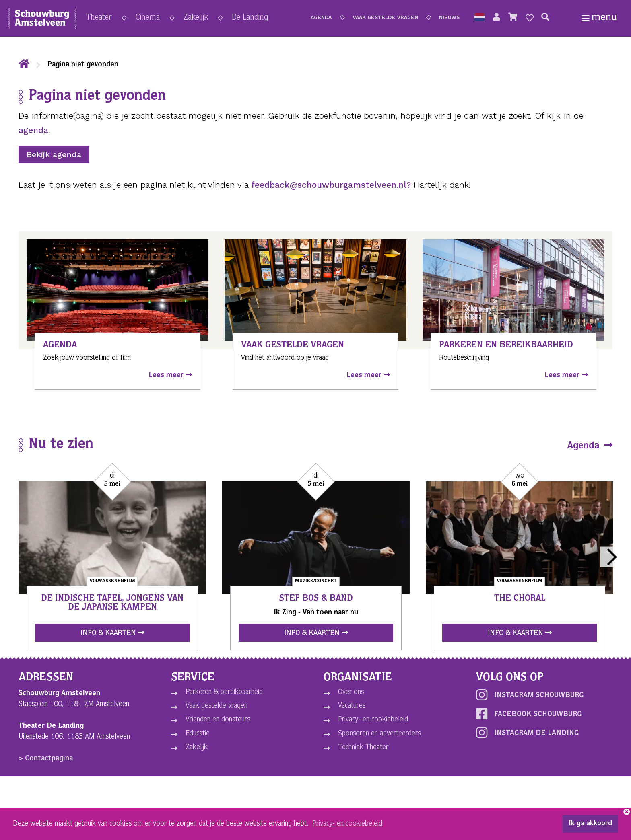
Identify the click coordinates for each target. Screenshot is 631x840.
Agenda (321, 18)
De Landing (250, 18)
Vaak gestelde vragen (385, 18)
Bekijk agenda (54, 154)
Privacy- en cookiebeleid (373, 720)
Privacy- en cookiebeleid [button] (347, 824)
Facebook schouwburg (529, 714)
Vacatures (352, 706)
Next (610, 557)
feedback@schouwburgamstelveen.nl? (331, 185)
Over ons (351, 692)
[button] (479, 18)
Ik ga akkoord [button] (590, 824)
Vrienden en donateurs (218, 720)
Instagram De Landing (527, 733)
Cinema (148, 18)
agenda (33, 130)
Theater (99, 18)
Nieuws (449, 18)
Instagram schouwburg (530, 695)
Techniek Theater (363, 748)
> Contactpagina (46, 759)
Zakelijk (196, 18)
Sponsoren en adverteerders (379, 734)
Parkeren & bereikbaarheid (224, 692)
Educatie (198, 734)
